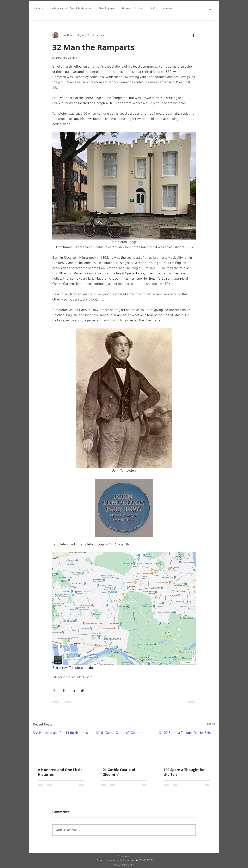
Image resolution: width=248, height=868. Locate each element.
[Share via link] (83, 690)
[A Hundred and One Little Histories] (61, 747)
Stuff (153, 9)
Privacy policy (124, 856)
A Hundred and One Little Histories (72, 9)
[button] (210, 9)
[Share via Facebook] (54, 690)
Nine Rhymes (107, 9)
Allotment (169, 9)
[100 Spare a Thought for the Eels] (187, 747)
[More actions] (193, 35)
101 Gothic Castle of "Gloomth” (118, 772)
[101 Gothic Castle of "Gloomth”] (124, 747)
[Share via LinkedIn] (73, 690)
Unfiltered (39, 9)
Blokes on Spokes (132, 9)
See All (211, 724)
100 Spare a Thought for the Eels (184, 772)
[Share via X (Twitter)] (64, 690)
